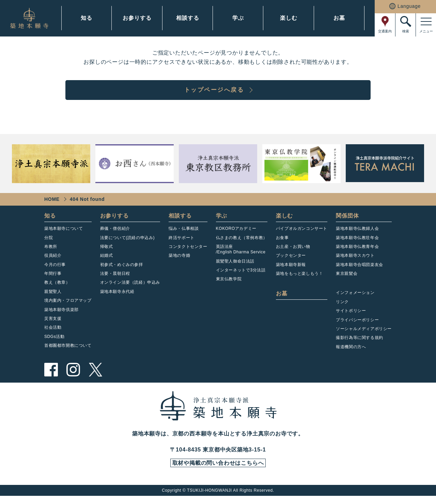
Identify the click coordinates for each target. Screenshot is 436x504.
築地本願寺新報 (291, 271)
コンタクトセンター (188, 254)
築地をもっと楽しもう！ (300, 281)
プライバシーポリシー (357, 327)
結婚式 (107, 263)
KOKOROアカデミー (236, 236)
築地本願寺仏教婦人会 (357, 236)
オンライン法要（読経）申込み (130, 290)
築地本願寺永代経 (117, 299)
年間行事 (53, 281)
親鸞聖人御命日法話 (235, 268)
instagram (73, 377)
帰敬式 (107, 254)
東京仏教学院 (229, 286)
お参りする (137, 18)
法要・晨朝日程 (115, 281)
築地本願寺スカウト (355, 263)
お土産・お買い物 (293, 254)
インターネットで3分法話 (241, 277)
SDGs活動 (54, 344)
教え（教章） (57, 290)
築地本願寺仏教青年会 (357, 254)
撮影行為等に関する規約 (360, 345)
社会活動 (53, 335)
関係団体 (347, 223)
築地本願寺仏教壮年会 (357, 244)
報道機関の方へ (351, 354)
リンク (342, 309)
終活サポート (182, 244)
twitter (95, 377)
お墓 (339, 18)
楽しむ (289, 18)
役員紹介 (53, 263)
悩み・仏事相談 (184, 236)
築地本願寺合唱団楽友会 (360, 271)
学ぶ (238, 18)
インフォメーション (355, 300)
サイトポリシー (351, 318)
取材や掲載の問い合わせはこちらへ (218, 471)
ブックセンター (291, 263)
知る (87, 18)
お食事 (282, 244)
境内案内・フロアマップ (68, 308)
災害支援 (53, 326)
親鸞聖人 (53, 299)
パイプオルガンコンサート (302, 236)
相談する (188, 18)
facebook (51, 377)
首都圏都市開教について (68, 353)
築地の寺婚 (179, 263)
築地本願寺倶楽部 (61, 316)
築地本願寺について (64, 236)
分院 (49, 244)
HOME (52, 206)
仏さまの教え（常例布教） (242, 244)
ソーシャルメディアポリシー (364, 336)
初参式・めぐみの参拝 (122, 271)
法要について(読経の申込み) (127, 244)
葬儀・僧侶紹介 (115, 236)
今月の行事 (55, 271)
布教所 (51, 254)
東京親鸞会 (347, 281)
